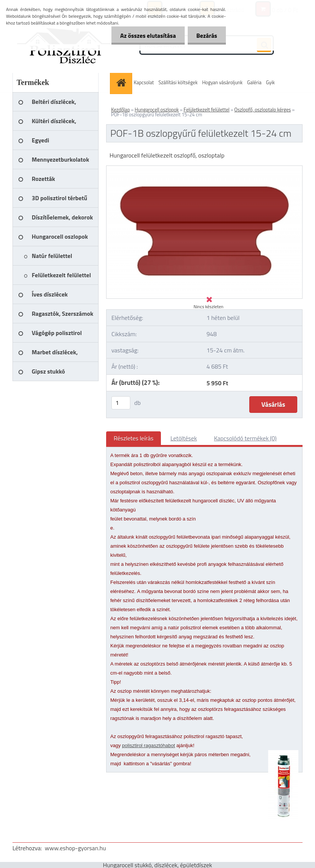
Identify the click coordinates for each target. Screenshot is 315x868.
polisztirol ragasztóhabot (148, 745)
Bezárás (206, 36)
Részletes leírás (134, 438)
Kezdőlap (120, 110)
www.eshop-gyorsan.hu (76, 848)
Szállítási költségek (178, 82)
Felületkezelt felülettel (207, 110)
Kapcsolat (144, 82)
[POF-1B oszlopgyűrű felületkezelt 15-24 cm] (204, 169)
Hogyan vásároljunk (222, 82)
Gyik (270, 82)
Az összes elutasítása (146, 36)
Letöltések (184, 438)
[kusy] (121, 403)
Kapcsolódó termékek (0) (245, 438)
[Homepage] (122, 83)
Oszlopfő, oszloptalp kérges (262, 110)
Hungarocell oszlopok (157, 110)
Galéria (254, 82)
